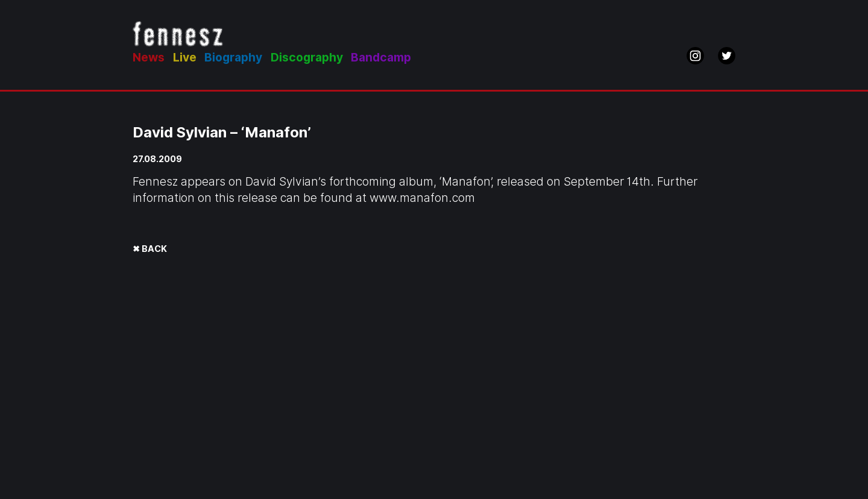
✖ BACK (150, 249)
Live (185, 58)
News (149, 58)
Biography (233, 58)
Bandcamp (381, 58)
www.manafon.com (422, 198)
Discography (307, 58)
